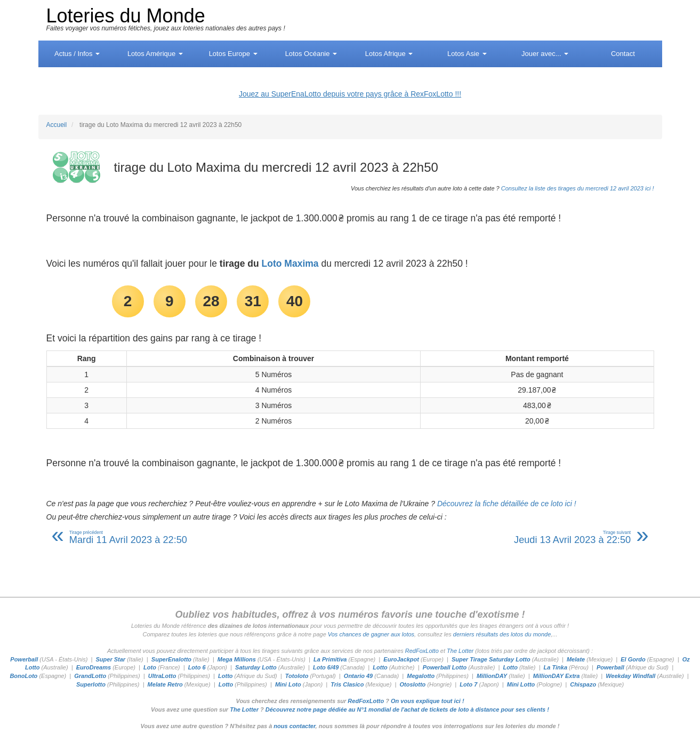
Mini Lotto (521, 684)
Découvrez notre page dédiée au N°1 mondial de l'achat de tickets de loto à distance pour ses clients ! (407, 709)
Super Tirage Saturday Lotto (491, 659)
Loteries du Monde (126, 16)
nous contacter (294, 726)
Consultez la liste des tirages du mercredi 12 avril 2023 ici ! (578, 188)
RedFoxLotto (422, 651)
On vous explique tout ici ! (428, 701)
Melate (576, 659)
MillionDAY (492, 676)
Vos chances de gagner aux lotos (371, 634)
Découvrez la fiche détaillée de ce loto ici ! (507, 504)
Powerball (24, 659)
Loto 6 (197, 667)
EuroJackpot (401, 659)
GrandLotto (90, 676)
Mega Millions (237, 659)
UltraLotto (162, 676)
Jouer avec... (545, 54)
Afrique (389, 54)
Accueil (57, 125)
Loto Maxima (290, 264)
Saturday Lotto (256, 667)
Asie (467, 54)
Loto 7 (468, 684)
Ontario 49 (358, 676)
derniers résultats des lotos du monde (502, 634)
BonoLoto (23, 676)
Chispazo (583, 684)
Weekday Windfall (630, 676)
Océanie (311, 54)
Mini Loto (288, 684)
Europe (233, 54)
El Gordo (633, 659)
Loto (150, 667)
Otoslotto (412, 684)
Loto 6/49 (326, 667)
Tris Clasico (347, 684)
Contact (623, 54)
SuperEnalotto (171, 659)
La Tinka (556, 667)
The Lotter (460, 651)
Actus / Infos (77, 54)
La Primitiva (330, 659)
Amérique (155, 54)
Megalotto (421, 676)
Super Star (110, 659)
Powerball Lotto (445, 667)
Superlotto (91, 684)
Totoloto (297, 676)
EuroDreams (94, 667)
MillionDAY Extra (557, 676)
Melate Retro (165, 684)
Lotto (380, 667)
